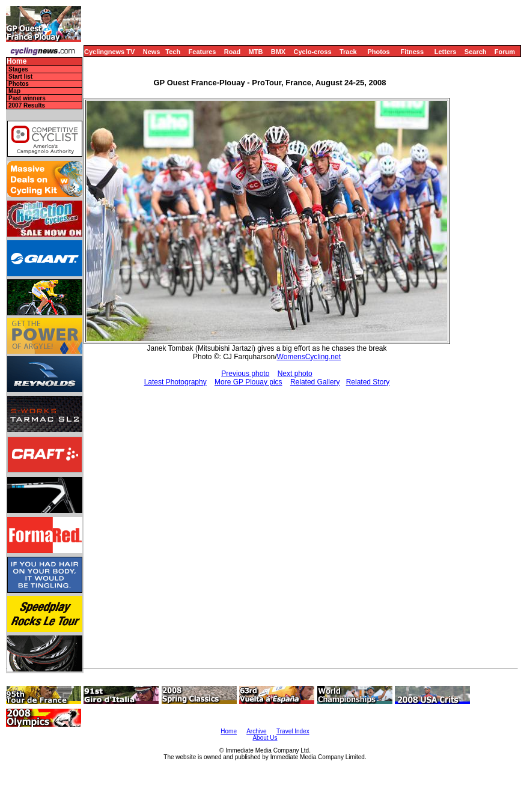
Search (476, 52)
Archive (256, 731)
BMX (278, 52)
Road (233, 52)
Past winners (27, 98)
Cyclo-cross (313, 52)
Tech (173, 52)
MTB (256, 52)
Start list (20, 77)
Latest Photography (175, 382)
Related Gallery (315, 382)
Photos (378, 52)
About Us (265, 738)
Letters (446, 52)
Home (17, 62)
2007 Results (27, 105)
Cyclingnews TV (109, 52)
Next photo (295, 374)
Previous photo (245, 374)
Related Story (368, 382)
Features (203, 52)
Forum (505, 52)
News (152, 52)
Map (14, 91)
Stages (18, 69)
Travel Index (293, 731)
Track (348, 52)
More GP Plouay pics (248, 382)
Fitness (412, 52)
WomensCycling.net (309, 357)
